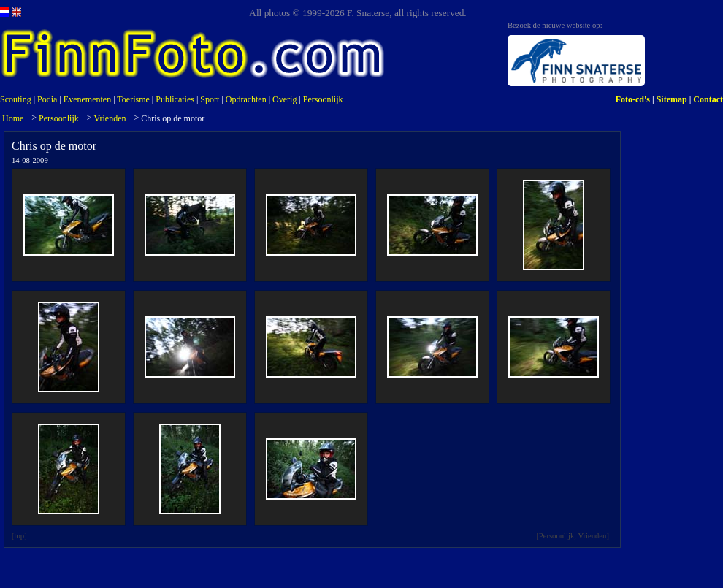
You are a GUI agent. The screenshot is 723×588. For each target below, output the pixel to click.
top (20, 536)
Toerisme (133, 99)
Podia (47, 99)
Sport (210, 99)
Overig (284, 99)
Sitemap (672, 99)
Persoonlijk (323, 99)
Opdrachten (246, 99)
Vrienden (110, 118)
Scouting (16, 99)
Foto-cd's (633, 99)
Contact (708, 99)
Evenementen (87, 99)
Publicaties (175, 99)
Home (13, 118)
